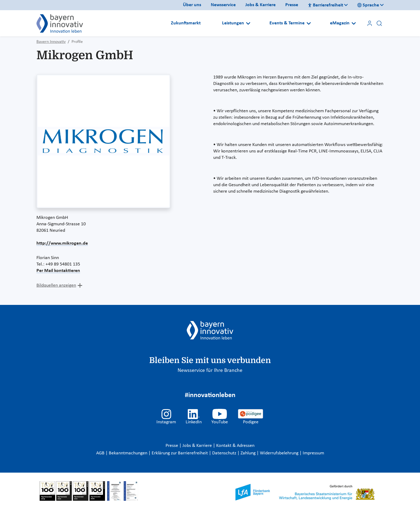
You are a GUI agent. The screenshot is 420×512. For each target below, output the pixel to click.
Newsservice (223, 5)
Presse (292, 5)
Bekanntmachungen (129, 453)
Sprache (368, 5)
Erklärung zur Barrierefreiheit (180, 453)
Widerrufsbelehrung (280, 453)
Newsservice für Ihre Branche (210, 371)
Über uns (192, 5)
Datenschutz (225, 453)
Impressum (313, 453)
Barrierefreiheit (325, 5)
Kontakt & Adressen (235, 446)
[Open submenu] (248, 23)
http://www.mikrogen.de (62, 243)
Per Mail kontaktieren (58, 271)
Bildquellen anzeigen (56, 285)
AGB (101, 453)
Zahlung (249, 453)
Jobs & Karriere (260, 5)
